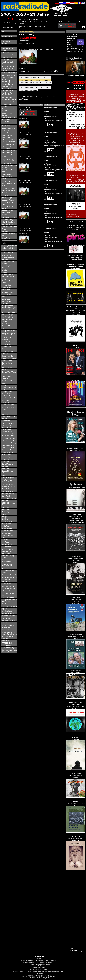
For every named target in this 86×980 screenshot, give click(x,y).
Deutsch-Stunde (7, 84)
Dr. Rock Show (7, 326)
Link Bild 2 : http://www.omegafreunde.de (54, 120)
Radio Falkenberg (8, 494)
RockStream (6, 215)
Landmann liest (7, 135)
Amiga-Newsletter (8, 55)
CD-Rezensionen (40, 964)
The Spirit (5, 604)
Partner (35, 968)
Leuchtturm (6, 138)
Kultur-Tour (6, 412)
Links (46, 970)
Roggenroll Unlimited (9, 217)
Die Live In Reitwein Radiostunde (9, 94)
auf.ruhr (4, 272)
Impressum (57, 972)
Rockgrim (5, 517)
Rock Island (6, 510)
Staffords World (7, 224)
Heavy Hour (6, 126)
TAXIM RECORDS (8, 588)
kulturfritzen (6, 414)
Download (16, 972)
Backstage (5, 60)
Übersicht (50, 972)
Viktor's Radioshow (8, 616)
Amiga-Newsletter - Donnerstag (8, 258)
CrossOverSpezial (8, 77)
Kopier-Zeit (6, 402)
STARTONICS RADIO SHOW (7, 565)
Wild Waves (6, 627)
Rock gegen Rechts (9, 191)
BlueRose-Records (8, 66)
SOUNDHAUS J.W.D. (9, 222)
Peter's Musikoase (8, 183)
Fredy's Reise (6, 344)
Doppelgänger (7, 97)
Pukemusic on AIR (8, 487)
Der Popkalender (8, 317)
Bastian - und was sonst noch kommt (8, 276)
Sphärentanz (6, 547)
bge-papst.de (6, 285)
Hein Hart (5, 370)
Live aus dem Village (9, 438)
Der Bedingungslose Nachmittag (9, 81)
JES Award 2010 (8, 381)
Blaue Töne (6, 290)
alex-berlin (5, 53)
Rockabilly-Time (7, 512)
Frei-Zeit (5, 107)
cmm (3, 297)
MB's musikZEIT (7, 455)
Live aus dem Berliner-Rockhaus (8, 431)
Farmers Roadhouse (9, 100)
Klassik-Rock (6, 133)
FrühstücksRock (7, 351)
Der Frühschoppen (8, 315)
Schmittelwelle (7, 528)
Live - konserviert (8, 144)
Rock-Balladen (7, 193)
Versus (4, 229)
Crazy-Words (6, 299)
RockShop (41, 968)
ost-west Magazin (8, 478)
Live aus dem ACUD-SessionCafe (9, 426)
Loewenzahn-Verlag (9, 443)
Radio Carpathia (7, 491)
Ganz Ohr (5, 354)
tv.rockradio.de (7, 611)
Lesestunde (6, 421)
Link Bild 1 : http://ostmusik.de (50, 116)
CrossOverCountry (8, 75)
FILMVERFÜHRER (8, 337)
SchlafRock (6, 526)
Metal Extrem (6, 163)
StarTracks (5, 568)
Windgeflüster (6, 630)
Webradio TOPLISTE (74, 950)
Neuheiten (5, 466)
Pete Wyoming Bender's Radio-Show (9, 481)
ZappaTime (6, 238)
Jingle (47, 964)
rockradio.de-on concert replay (7, 212)
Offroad (4, 475)
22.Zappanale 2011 (9, 248)
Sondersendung (7, 220)
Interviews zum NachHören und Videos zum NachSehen (39, 962)
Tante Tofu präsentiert (9, 227)
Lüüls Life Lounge (8, 448)
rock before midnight (9, 498)
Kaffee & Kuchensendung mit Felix (9, 387)
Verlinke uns (23, 972)
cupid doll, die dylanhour (7, 302)
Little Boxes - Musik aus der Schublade (9, 141)
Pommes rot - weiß (8, 188)
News (42, 970)
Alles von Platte (7, 255)
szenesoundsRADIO (9, 586)
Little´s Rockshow (8, 423)
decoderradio (6, 310)
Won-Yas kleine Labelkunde (7, 637)
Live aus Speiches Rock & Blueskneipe (9, 152)
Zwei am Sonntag (8, 648)
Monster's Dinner (8, 459)
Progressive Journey (9, 484)
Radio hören (30, 960)
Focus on (5, 340)
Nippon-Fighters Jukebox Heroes (7, 472)
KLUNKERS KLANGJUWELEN (8, 397)
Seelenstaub (6, 533)
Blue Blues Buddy (8, 292)
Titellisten (53, 960)
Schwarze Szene (8, 531)
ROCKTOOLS (7, 521)
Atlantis (4, 270)
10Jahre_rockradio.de (9, 246)
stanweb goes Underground (7, 552)
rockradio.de (39, 956)
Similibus (5, 540)
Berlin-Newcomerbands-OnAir (8, 281)
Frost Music (6, 349)
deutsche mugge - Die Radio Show (8, 87)
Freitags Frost (7, 347)
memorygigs (6, 457)
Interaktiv (5, 379)
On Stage (5, 179)
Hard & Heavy (7, 367)
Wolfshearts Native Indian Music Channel (9, 633)
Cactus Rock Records (9, 73)
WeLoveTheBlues (8, 625)
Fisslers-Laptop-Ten (9, 102)
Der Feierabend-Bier (9, 312)
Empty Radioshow (8, 331)
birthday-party (6, 287)
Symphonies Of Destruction (7, 580)
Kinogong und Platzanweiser (7, 393)
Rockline (5, 519)
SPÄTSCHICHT (7, 549)
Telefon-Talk (6, 591)
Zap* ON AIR (6, 645)
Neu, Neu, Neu (7, 176)
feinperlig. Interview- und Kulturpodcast (9, 334)
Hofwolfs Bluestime (8, 128)
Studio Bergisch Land (9, 577)
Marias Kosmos (7, 452)
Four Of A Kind (7, 104)
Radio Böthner (7, 489)
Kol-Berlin (5, 400)
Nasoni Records (7, 464)
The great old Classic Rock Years (9, 601)
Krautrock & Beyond (9, 407)
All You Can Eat (7, 253)
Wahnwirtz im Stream (9, 620)
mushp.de (5, 462)
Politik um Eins (7, 186)
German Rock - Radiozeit (7, 114)
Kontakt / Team (37, 972)
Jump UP (5, 383)
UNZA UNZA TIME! (8, 613)
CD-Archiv (31, 964)
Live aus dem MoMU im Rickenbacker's (9, 435)
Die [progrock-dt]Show (7, 320)
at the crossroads (8, 57)
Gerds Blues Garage (9, 356)
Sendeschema (7, 36)
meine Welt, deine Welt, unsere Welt (8, 160)
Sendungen (46, 960)
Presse (30, 972)
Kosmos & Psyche (8, 405)
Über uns (44, 972)
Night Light (5, 469)
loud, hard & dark (8, 445)
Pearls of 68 (6, 181)
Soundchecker (7, 544)
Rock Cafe (5, 507)
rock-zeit (5, 195)
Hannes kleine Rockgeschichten (8, 364)
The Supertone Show (9, 606)
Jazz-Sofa (5, 130)
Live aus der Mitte (8, 440)
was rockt (5, 623)
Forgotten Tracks (8, 342)
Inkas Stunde (6, 376)
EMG (3, 328)
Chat (39, 966)
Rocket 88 (5, 514)
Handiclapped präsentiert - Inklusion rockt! (9, 122)
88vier (4, 250)
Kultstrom (5, 409)
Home (4, 31)
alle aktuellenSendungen (6, 42)
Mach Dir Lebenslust (9, 450)
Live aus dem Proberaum (6, 147)
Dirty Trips (5, 324)
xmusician (5, 641)
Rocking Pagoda (7, 198)
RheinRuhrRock (7, 496)
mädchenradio (7, 174)
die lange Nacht (7, 91)
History (39, 959)
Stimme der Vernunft (9, 575)
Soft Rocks (6, 542)
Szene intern (6, 584)
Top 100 (4, 609)
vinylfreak (5, 231)
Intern (63, 972)
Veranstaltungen (35, 970)
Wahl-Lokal (6, 618)
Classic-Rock (6, 294)
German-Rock (7, 361)
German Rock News (9, 358)
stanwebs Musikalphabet (7, 561)
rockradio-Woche (8, 200)
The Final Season (8, 597)
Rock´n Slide (6, 524)
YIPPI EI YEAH (7, 643)
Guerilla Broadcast (8, 117)
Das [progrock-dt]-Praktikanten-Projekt (9, 307)
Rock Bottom (6, 501)
